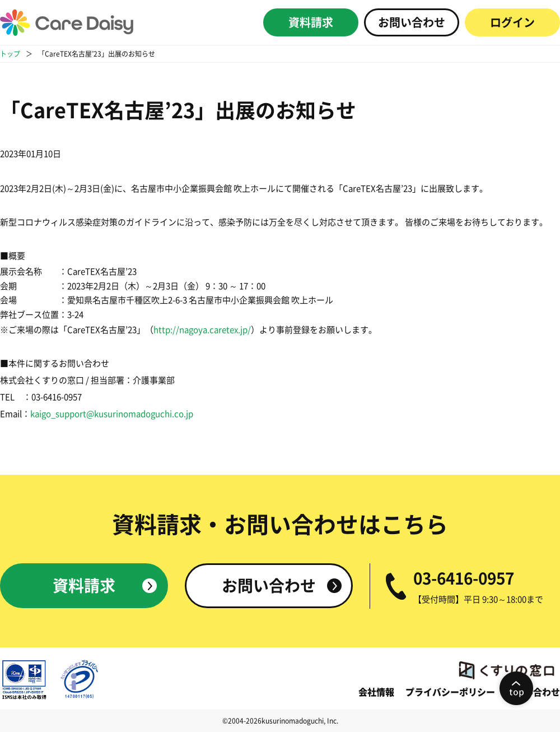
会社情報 (376, 692)
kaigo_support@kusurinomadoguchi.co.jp (112, 414)
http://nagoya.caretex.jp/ (202, 330)
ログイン (512, 22)
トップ (10, 54)
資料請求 (311, 22)
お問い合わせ (412, 22)
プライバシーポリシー (450, 692)
